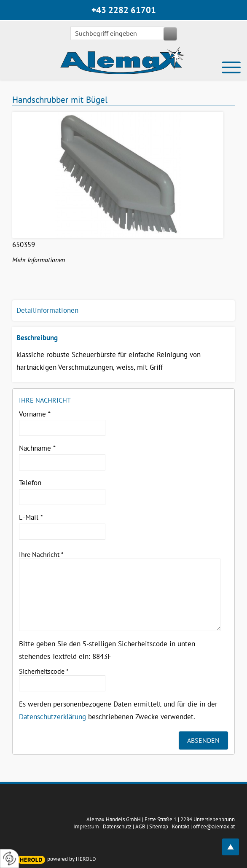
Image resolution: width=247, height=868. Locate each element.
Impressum (86, 826)
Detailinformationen (47, 310)
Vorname (35, 414)
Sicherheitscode (44, 671)
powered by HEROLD (72, 859)
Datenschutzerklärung (52, 717)
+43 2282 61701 (124, 10)
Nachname (37, 448)
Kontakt (181, 826)
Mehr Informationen (39, 260)
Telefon (30, 483)
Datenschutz (117, 826)
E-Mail (31, 517)
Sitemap (159, 826)
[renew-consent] (9, 859)
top (235, 842)
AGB (140, 826)
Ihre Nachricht (41, 554)
